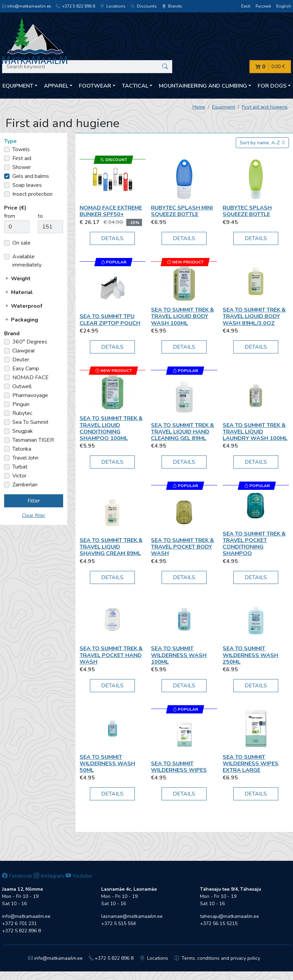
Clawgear (24, 351)
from (10, 216)
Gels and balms (31, 176)
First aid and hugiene (265, 107)
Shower (22, 167)
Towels (21, 149)
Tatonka (22, 449)
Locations (113, 6)
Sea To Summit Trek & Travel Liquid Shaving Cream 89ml (111, 547)
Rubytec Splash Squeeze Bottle (247, 211)
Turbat (20, 467)
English (284, 6)
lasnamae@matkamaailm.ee (132, 916)
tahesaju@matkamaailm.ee (230, 916)
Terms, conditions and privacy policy (217, 958)
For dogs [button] (272, 86)
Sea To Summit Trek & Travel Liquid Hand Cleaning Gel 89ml (183, 432)
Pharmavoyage (30, 395)
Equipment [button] (18, 86)
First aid (22, 158)
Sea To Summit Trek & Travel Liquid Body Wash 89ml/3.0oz (254, 316)
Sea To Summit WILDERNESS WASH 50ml (107, 764)
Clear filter (34, 515)
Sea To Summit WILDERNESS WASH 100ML (179, 655)
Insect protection (32, 194)
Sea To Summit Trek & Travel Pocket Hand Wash (111, 655)
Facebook (17, 876)
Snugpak (23, 431)
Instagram (49, 876)
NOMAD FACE (31, 378)
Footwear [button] (95, 86)
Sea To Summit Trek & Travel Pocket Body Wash (183, 547)
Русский (263, 6)
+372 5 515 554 (119, 923)
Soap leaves (27, 185)
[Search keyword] (87, 67)
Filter (34, 501)
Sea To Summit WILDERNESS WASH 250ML (250, 655)
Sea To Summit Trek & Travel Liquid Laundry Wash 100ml (255, 432)
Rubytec (22, 413)
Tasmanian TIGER (33, 440)
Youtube (79, 876)
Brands (172, 6)
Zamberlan (25, 485)
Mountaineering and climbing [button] (203, 86)
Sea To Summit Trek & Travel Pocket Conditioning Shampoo (254, 544)
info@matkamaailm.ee (26, 6)
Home (199, 107)
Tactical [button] (135, 86)
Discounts (144, 6)
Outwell (22, 386)
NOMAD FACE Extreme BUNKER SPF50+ (111, 211)
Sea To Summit (30, 422)
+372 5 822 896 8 (75, 6)
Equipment (224, 107)
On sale (21, 243)
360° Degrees (30, 342)
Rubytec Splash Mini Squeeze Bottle (182, 211)
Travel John (25, 458)
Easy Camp (26, 369)
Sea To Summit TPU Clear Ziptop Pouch (110, 320)
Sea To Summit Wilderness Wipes (179, 767)
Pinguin (21, 404)
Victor (19, 476)
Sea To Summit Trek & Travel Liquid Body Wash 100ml (183, 316)
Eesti (246, 6)
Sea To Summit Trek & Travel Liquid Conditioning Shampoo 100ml (111, 428)
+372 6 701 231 (19, 923)
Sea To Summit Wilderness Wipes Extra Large (251, 764)
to (40, 216)
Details (112, 238)
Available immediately (27, 261)
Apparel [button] (56, 86)
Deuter (21, 360)
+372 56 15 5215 (219, 923)
